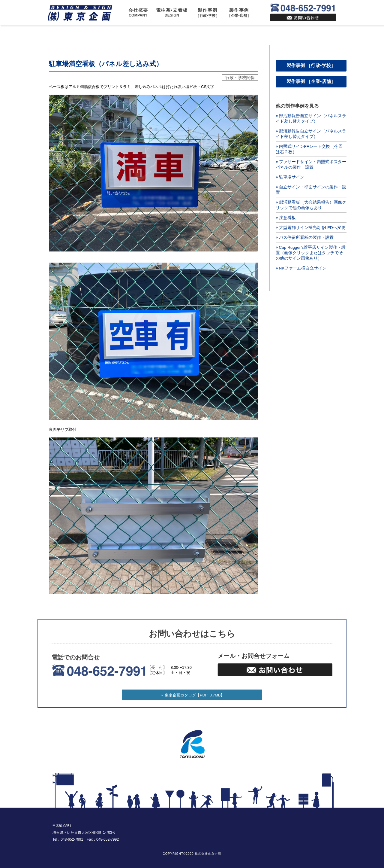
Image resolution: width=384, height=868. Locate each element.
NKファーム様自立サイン (303, 268)
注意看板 (287, 218)
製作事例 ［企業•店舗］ (311, 81)
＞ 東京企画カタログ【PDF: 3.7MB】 (192, 695)
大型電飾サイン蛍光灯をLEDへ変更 (312, 228)
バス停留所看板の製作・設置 (306, 238)
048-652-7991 (72, 839)
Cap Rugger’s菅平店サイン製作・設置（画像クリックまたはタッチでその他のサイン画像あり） (311, 253)
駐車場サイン (292, 177)
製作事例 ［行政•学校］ (311, 65)
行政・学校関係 (240, 78)
